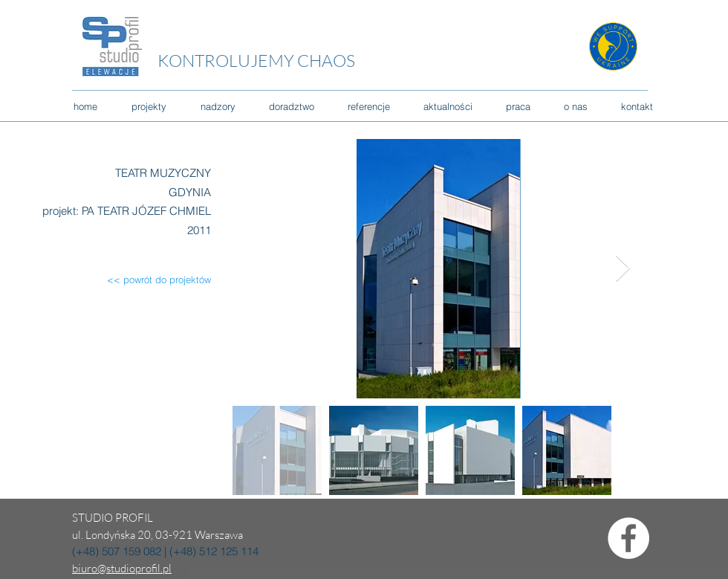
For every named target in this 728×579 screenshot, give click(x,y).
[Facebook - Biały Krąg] (628, 538)
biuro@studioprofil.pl (122, 568)
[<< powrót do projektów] (148, 280)
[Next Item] (623, 269)
